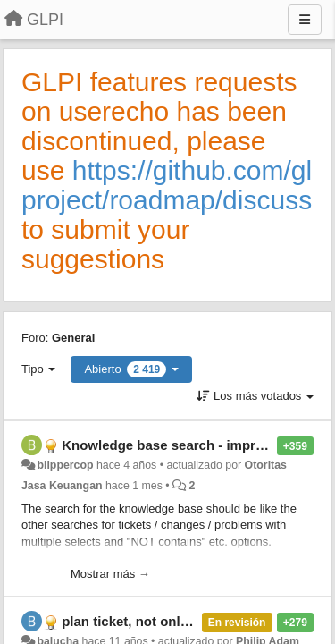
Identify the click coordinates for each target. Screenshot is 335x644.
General (73, 338)
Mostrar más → (110, 574)
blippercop (65, 465)
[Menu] (305, 20)
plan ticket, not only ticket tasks (163, 621)
